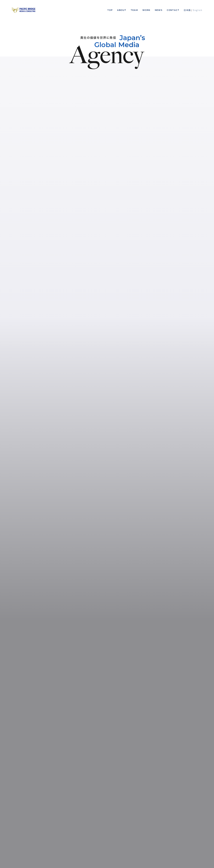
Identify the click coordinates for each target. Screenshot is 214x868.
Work (146, 10)
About (122, 10)
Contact (173, 10)
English (198, 10)
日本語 (187, 10)
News (159, 10)
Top (110, 10)
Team (134, 10)
